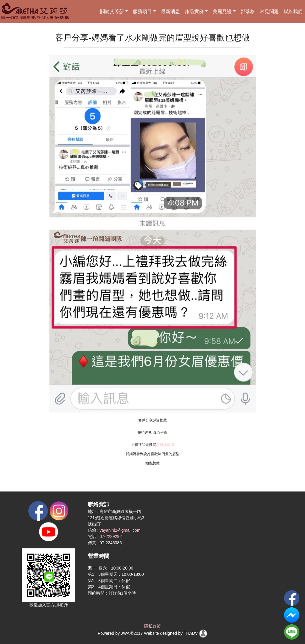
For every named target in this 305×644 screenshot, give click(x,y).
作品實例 (194, 11)
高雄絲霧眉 (165, 445)
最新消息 (170, 11)
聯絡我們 (293, 11)
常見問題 (269, 11)
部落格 (248, 11)
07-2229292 (111, 536)
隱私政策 (152, 626)
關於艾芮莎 (112, 11)
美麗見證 (222, 11)
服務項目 (142, 11)
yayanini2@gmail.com (120, 530)
